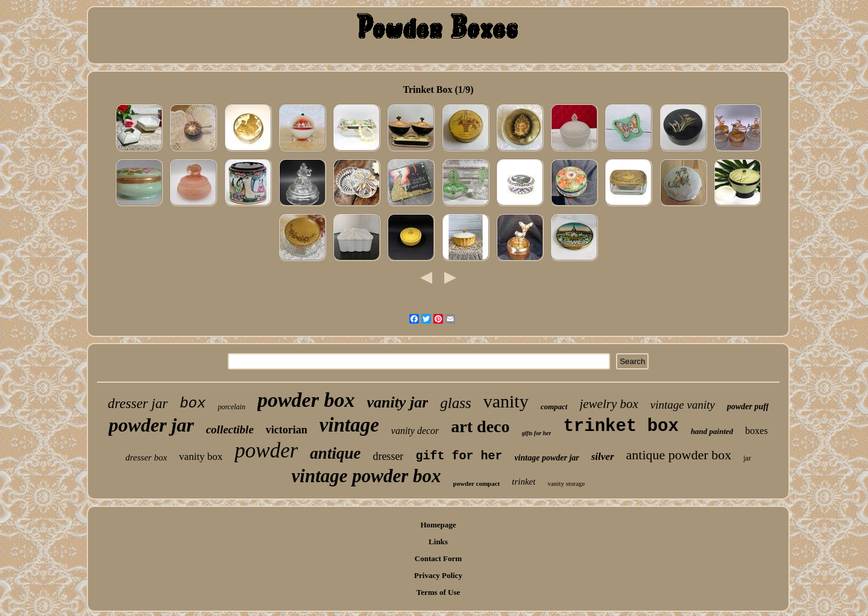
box (193, 404)
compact (554, 407)
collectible (230, 429)
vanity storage (566, 483)
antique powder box (679, 455)
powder (266, 451)
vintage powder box (366, 476)
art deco (480, 426)
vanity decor (415, 431)
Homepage (438, 525)
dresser (388, 456)
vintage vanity (683, 405)
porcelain (231, 407)
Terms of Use (438, 592)
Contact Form (438, 558)
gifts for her (537, 433)
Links (438, 542)
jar (747, 458)
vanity (506, 401)
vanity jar (397, 402)
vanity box (201, 457)
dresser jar (138, 404)
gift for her (459, 456)
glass (455, 403)
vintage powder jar (546, 458)
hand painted (712, 431)
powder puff (748, 407)
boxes (756, 431)
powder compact (477, 483)
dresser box (146, 457)
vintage (349, 425)
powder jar (151, 425)
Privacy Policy (438, 575)
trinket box (621, 426)
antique (335, 453)
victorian (287, 430)
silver (603, 457)
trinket (524, 482)
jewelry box (609, 404)
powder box (306, 400)
